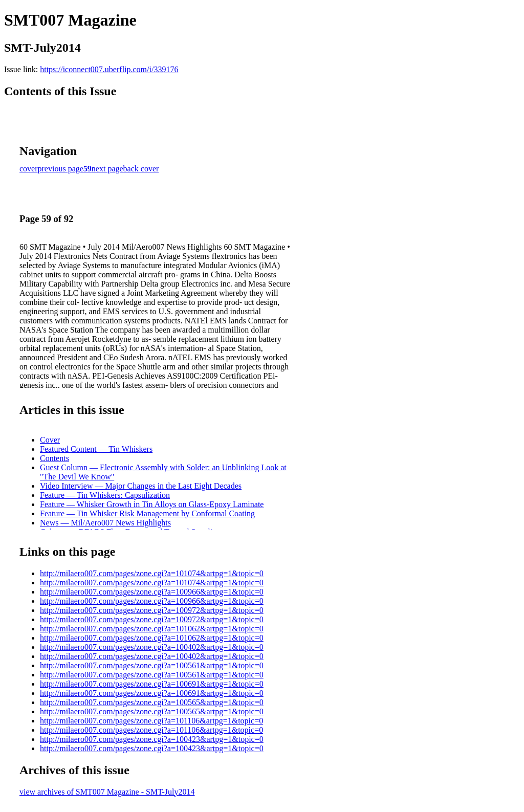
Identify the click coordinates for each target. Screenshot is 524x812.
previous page (61, 169)
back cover (141, 169)
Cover (50, 440)
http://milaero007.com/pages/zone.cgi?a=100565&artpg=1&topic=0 (152, 702)
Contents (54, 458)
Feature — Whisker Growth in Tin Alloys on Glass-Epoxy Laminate (152, 504)
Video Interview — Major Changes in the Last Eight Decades (141, 486)
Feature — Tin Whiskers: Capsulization (105, 495)
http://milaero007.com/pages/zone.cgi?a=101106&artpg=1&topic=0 (151, 721)
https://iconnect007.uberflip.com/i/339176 (109, 69)
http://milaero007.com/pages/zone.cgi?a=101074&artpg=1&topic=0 (152, 573)
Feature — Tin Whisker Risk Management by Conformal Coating (147, 513)
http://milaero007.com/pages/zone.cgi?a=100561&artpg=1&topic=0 (152, 665)
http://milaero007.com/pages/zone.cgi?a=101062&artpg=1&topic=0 (152, 629)
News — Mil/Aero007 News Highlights (105, 523)
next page (107, 169)
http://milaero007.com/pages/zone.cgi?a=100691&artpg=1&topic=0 (152, 684)
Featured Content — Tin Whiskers (96, 449)
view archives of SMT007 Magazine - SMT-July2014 (107, 792)
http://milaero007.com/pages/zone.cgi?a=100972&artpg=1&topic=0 (152, 610)
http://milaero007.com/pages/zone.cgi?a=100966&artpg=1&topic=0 (152, 592)
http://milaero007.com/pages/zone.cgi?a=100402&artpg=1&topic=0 (152, 647)
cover (29, 169)
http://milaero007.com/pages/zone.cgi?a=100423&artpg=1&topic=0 (152, 739)
